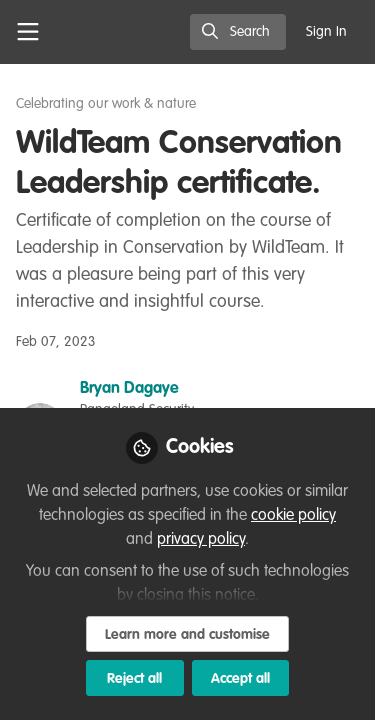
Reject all (134, 679)
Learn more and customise (187, 635)
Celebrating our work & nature (106, 104)
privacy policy (201, 540)
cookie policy (293, 516)
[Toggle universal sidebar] (28, 32)
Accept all (240, 679)
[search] (238, 32)
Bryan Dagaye (129, 389)
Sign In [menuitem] (326, 32)
